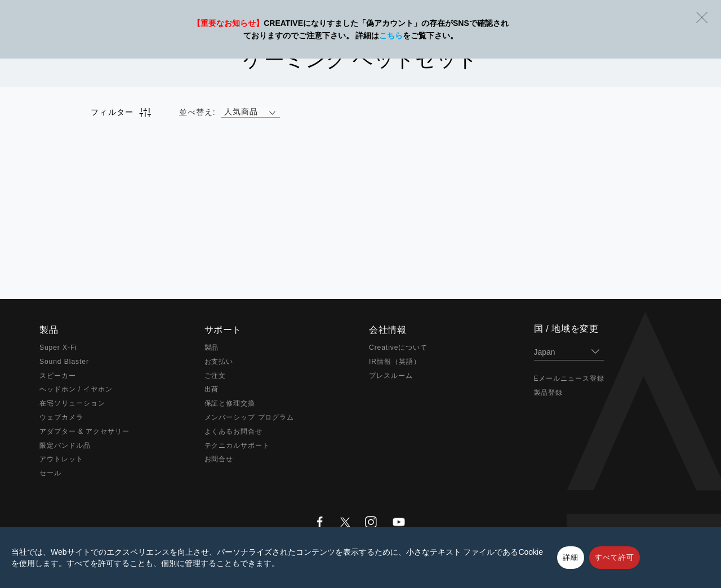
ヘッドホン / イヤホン (76, 389)
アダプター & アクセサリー (84, 431)
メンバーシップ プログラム (250, 417)
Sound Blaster (64, 362)
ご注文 (215, 376)
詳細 (571, 557)
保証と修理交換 (230, 403)
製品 (212, 348)
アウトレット (61, 459)
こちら (391, 35)
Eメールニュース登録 (569, 378)
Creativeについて (398, 348)
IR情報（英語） (395, 362)
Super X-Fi (58, 348)
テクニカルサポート (237, 446)
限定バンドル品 (65, 446)
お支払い (219, 362)
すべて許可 (615, 557)
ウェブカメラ (61, 417)
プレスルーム (391, 376)
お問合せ (219, 459)
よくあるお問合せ (234, 431)
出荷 (212, 389)
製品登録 (549, 393)
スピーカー (58, 376)
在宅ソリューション (72, 403)
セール (50, 473)
